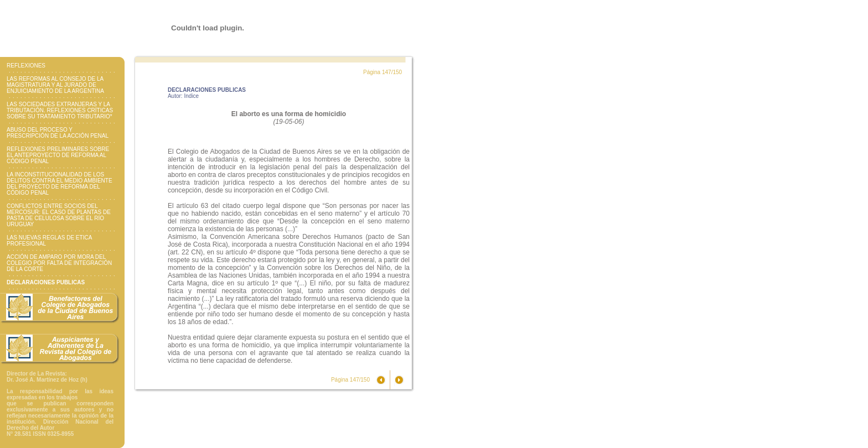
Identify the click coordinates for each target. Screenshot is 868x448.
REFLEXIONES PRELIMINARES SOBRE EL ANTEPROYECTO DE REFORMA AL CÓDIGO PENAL (58, 155)
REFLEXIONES (26, 66)
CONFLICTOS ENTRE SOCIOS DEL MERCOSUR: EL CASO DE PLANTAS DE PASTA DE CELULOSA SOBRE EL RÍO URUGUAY (59, 215)
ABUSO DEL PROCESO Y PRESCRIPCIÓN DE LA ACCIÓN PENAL (58, 133)
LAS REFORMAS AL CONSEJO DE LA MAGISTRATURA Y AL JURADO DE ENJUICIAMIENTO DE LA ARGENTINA (55, 85)
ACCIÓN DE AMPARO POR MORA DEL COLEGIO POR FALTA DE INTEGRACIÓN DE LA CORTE (59, 263)
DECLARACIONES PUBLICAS (46, 282)
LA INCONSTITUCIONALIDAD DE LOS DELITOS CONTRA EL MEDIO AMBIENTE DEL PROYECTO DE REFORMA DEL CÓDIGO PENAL (60, 184)
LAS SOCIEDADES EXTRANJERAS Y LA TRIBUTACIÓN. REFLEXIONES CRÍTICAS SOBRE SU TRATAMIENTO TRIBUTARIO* (60, 110)
